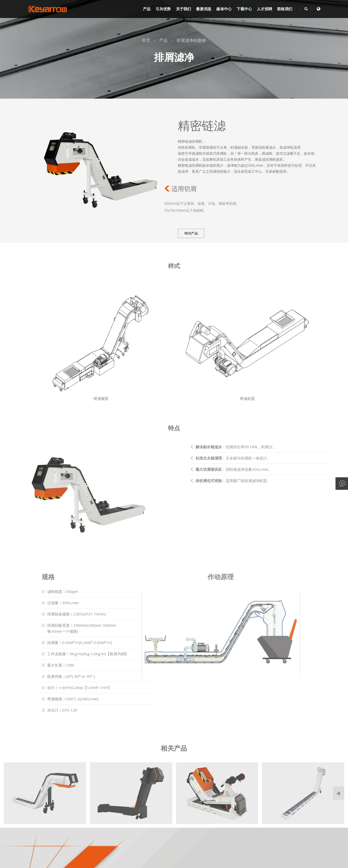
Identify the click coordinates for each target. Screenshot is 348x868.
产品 (147, 9)
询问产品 (191, 233)
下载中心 (244, 9)
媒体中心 (224, 9)
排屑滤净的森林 (191, 40)
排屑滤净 (174, 57)
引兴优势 (163, 9)
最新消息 (204, 9)
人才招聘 (265, 9)
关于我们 (184, 9)
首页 (146, 40)
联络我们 (285, 9)
